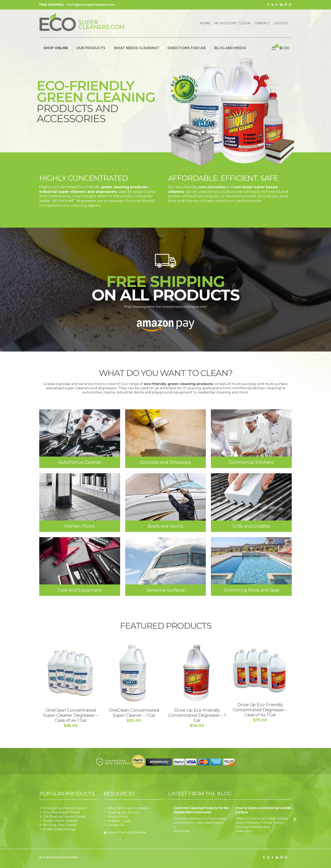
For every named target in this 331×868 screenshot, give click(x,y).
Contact (262, 23)
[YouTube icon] (277, 5)
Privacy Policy (118, 817)
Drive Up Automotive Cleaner (65, 808)
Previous (165, 819)
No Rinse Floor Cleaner (60, 825)
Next (295, 819)
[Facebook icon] (268, 5)
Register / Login (119, 821)
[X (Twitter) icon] (272, 5)
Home (205, 23)
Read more (182, 831)
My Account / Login (232, 23)
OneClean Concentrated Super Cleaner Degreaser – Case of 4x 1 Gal (71, 715)
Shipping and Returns (123, 812)
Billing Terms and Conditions (128, 808)
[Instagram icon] (290, 5)
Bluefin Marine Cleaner (60, 821)
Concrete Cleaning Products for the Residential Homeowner (201, 810)
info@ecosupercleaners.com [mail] (92, 5)
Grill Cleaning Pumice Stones (64, 817)
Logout (281, 23)
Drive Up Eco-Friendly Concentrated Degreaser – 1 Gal (197, 715)
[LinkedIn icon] (281, 5)
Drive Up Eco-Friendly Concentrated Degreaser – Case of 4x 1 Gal (260, 710)
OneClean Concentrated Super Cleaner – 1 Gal (134, 713)
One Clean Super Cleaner (62, 812)
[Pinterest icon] (286, 5)
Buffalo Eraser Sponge (60, 829)
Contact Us (116, 825)
